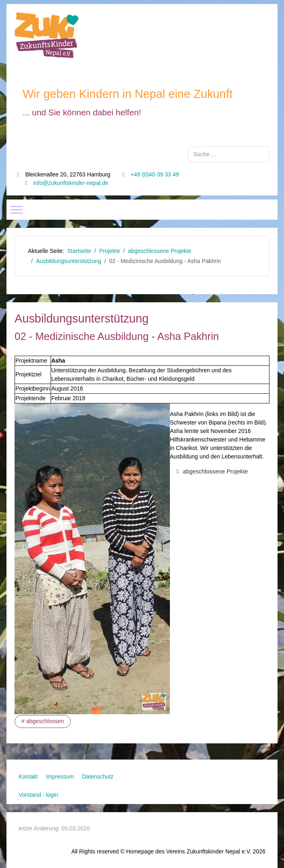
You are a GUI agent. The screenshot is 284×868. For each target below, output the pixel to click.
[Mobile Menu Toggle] (17, 210)
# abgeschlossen (43, 721)
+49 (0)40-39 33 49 (155, 174)
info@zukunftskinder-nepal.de (71, 183)
